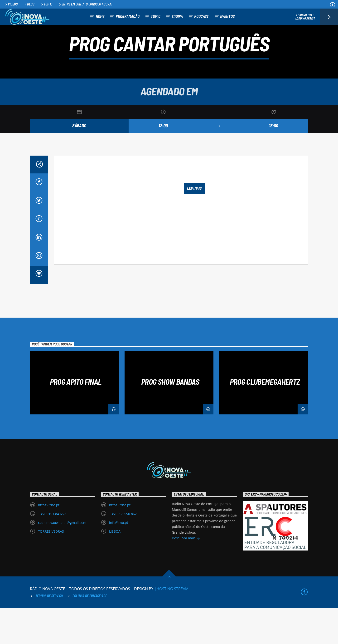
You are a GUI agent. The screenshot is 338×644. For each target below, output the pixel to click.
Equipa (177, 16)
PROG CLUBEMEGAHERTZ (265, 418)
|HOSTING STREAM (171, 625)
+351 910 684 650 (52, 550)
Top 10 (46, 4)
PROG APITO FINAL (76, 418)
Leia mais (194, 224)
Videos (11, 4)
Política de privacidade (90, 632)
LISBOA (115, 568)
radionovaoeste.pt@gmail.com (62, 559)
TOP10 (155, 16)
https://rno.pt (49, 541)
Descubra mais (186, 575)
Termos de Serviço (49, 632)
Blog (29, 4)
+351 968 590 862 (123, 550)
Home (100, 16)
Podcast (201, 16)
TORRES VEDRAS (51, 568)
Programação (128, 16)
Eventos (227, 16)
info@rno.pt (119, 559)
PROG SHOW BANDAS (170, 418)
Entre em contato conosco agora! (85, 4)
